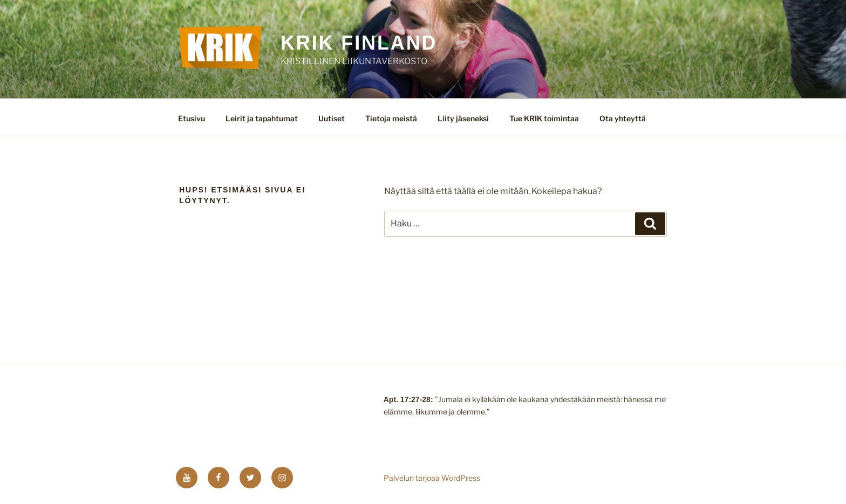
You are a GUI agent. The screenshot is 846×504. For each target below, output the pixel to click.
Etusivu (192, 118)
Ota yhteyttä (623, 118)
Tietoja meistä (391, 118)
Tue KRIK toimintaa (544, 118)
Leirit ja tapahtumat (262, 118)
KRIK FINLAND (359, 43)
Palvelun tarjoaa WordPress (432, 478)
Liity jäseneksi (463, 118)
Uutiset (332, 118)
